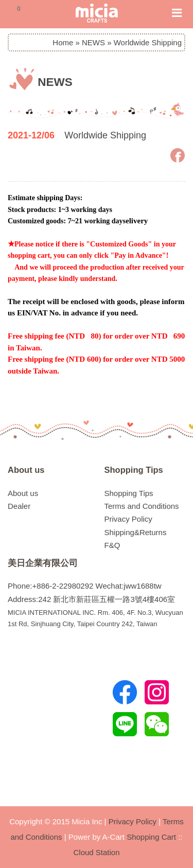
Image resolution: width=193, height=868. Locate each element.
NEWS (93, 42)
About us (26, 470)
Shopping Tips (134, 470)
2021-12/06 (31, 135)
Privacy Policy (128, 519)
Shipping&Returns (136, 532)
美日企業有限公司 (43, 563)
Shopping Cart (151, 837)
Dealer (19, 506)
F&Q (112, 545)
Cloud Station (96, 852)
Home (63, 42)
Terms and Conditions (142, 506)
